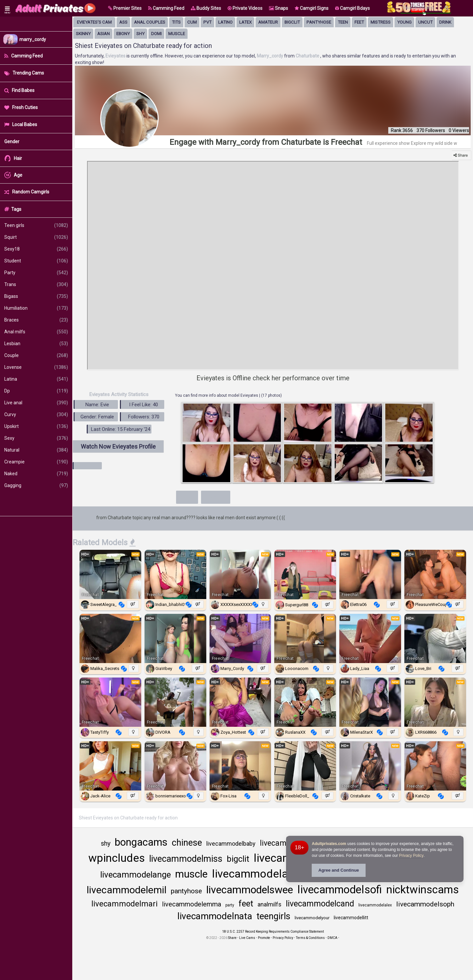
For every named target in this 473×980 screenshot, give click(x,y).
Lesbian (36, 344)
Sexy (36, 438)
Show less (216, 496)
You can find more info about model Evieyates (217, 395)
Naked (36, 474)
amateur (268, 22)
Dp (36, 391)
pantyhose (319, 22)
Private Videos (245, 8)
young (404, 22)
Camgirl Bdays (352, 8)
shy (140, 34)
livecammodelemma (191, 904)
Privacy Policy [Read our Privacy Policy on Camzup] (283, 938)
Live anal (36, 403)
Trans (36, 284)
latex (245, 22)
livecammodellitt (351, 918)
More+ (187, 496)
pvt (207, 22)
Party (36, 273)
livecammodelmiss (186, 859)
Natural (36, 450)
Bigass (36, 296)
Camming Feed (166, 8)
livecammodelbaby (231, 844)
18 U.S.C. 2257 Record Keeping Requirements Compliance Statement (273, 932)
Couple (36, 355)
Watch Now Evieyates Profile (118, 446)
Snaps (279, 8)
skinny (83, 34)
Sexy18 (36, 249)
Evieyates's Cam (94, 22)
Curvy (36, 414)
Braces (36, 320)
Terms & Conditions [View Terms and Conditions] (310, 938)
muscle (177, 34)
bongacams (141, 842)
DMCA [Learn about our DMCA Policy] (332, 938)
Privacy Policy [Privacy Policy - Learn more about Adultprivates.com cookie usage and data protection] (411, 856)
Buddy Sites (206, 8)
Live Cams (247, 938)
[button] (125, 8)
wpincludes (117, 858)
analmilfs (270, 904)
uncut (425, 22)
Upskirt (36, 426)
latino (225, 22)
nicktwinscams (423, 890)
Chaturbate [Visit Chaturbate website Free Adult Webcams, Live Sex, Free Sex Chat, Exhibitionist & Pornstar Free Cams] (308, 56)
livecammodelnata (215, 916)
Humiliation (36, 308)
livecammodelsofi (340, 890)
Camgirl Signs (312, 8)
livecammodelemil (127, 890)
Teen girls (36, 225)
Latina (36, 379)
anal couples (150, 22)
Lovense (36, 367)
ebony (123, 34)
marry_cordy (33, 39)
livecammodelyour (312, 918)
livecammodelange (135, 875)
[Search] (447, 8)
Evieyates (85, 518)
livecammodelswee (250, 890)
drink (445, 22)
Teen (343, 22)
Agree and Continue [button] (339, 870)
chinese (187, 843)
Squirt (36, 237)
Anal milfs (36, 332)
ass (123, 22)
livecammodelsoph (425, 904)
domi (156, 34)
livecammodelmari (124, 904)
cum (192, 22)
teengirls (273, 916)
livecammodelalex (375, 905)
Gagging (36, 485)
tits (176, 22)
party (230, 905)
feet (359, 22)
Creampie (36, 462)
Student (36, 261)
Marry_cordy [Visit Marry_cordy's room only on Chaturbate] (270, 56)
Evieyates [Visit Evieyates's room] (116, 56)
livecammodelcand (320, 904)
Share (232, 938)
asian (103, 34)
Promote (264, 938)
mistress (381, 22)
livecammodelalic (256, 874)
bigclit (292, 22)
